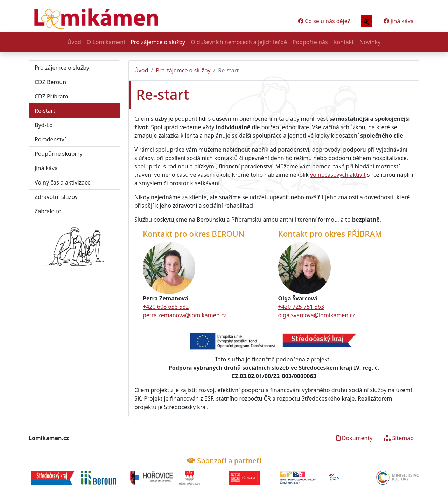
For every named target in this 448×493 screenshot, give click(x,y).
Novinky (370, 42)
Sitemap (399, 438)
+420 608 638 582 (166, 307)
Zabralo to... (50, 211)
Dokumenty (355, 438)
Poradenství (50, 139)
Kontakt (344, 42)
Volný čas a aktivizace (63, 182)
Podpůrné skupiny (59, 154)
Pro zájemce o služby (158, 42)
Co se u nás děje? (324, 21)
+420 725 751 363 (301, 307)
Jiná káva (399, 21)
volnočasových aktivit (338, 175)
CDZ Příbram (51, 96)
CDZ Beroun (50, 82)
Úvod (74, 42)
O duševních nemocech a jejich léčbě (239, 42)
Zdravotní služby (56, 197)
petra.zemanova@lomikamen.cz (185, 315)
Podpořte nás (310, 42)
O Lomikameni (106, 42)
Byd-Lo (44, 125)
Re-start (45, 111)
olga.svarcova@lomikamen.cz (317, 315)
